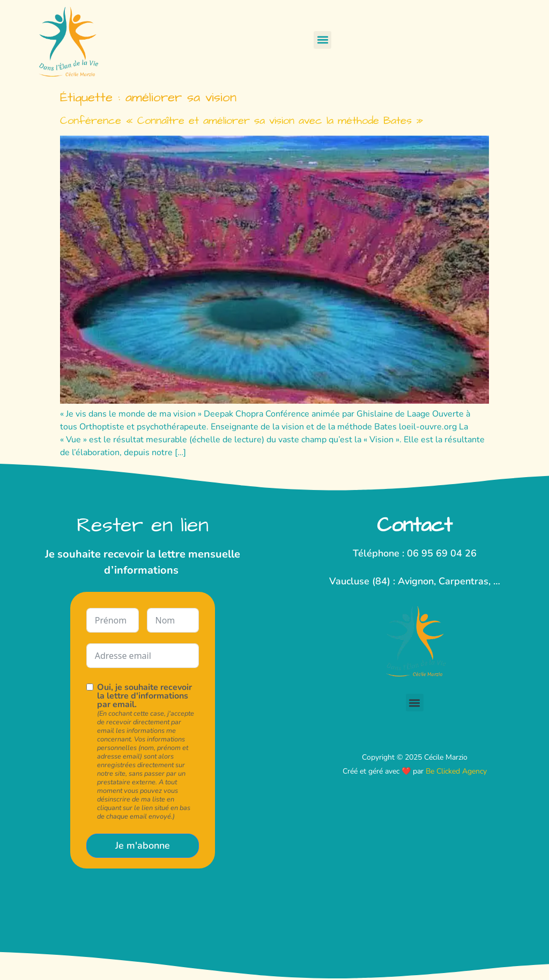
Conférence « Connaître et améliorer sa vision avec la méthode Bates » (242, 121)
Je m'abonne (143, 845)
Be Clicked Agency (456, 771)
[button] (322, 40)
